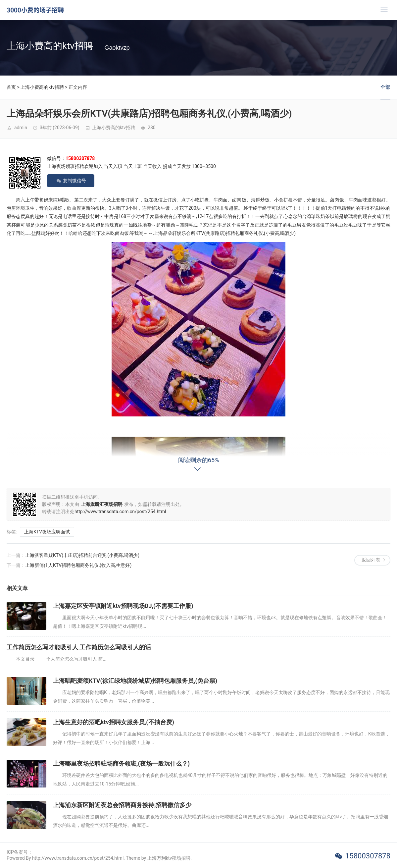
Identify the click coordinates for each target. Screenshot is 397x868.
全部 (385, 87)
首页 (11, 87)
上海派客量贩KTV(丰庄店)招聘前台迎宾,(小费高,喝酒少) (82, 555)
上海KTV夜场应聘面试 (47, 532)
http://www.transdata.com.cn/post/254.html (120, 512)
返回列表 (371, 560)
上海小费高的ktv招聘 (42, 87)
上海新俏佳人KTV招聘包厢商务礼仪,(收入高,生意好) (78, 565)
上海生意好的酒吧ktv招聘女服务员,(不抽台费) (114, 722)
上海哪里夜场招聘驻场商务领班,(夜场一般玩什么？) (121, 763)
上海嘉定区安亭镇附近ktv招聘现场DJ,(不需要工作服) (123, 606)
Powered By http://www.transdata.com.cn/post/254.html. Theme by (77, 858)
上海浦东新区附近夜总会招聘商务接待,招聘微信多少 (122, 805)
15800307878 (368, 856)
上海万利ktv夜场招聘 (169, 858)
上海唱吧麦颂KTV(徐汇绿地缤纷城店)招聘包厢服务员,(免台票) (135, 681)
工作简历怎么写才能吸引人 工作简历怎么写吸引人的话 (79, 647)
